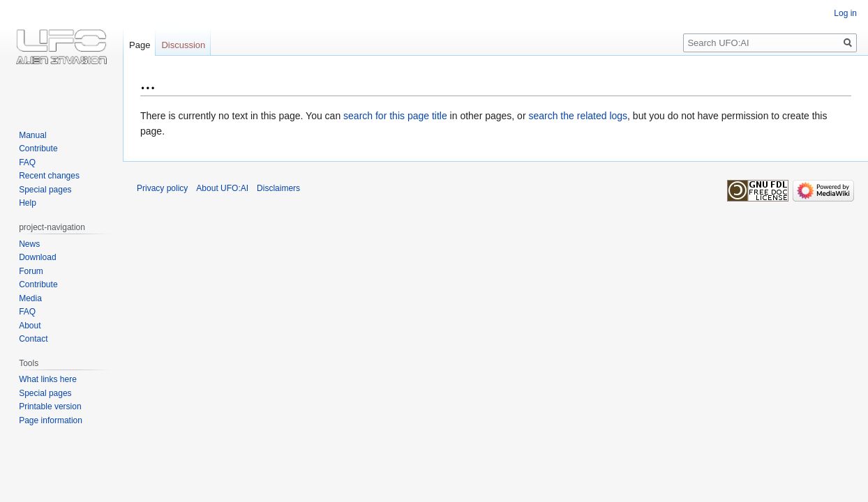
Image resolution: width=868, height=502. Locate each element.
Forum (31, 271)
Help (28, 203)
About (30, 326)
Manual (32, 135)
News (29, 244)
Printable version (50, 406)
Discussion (183, 45)
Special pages (45, 190)
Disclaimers (278, 188)
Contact (33, 339)
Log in (845, 13)
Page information (51, 420)
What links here (48, 379)
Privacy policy (162, 188)
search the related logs (578, 116)
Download (37, 257)
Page (140, 45)
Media (30, 298)
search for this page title (395, 116)
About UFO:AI (222, 188)
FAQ (27, 162)
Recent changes (49, 176)
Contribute (38, 149)
